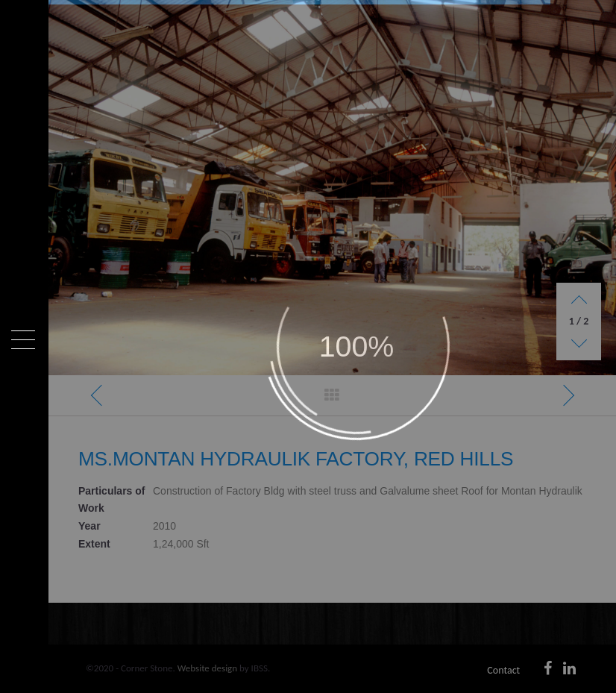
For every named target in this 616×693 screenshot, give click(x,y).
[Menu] (23, 340)
